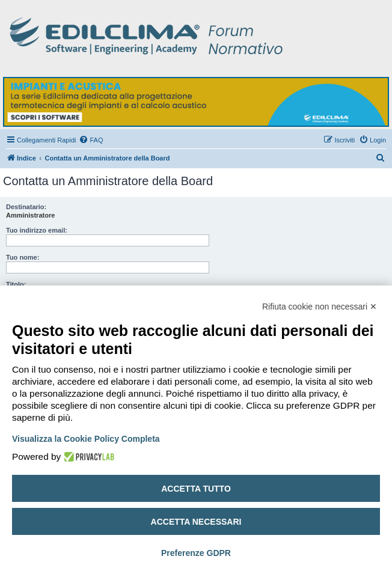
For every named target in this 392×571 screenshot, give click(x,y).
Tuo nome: (23, 257)
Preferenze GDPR (196, 553)
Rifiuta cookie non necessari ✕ (320, 307)
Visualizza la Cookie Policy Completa (86, 439)
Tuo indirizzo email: (37, 230)
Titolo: (16, 284)
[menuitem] (91, 140)
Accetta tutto (196, 489)
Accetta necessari (196, 522)
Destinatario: (26, 207)
